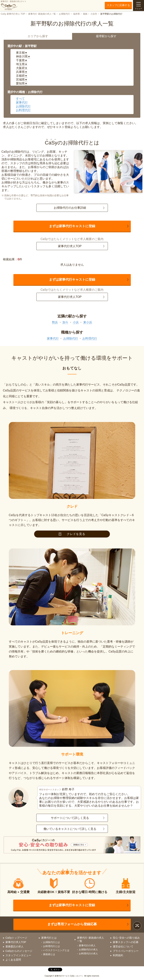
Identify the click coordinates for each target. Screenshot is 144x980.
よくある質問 (13, 960)
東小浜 (88, 322)
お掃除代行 (64, 14)
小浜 (76, 322)
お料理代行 (23, 110)
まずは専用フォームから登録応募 (72, 924)
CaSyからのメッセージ (19, 951)
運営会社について (123, 946)
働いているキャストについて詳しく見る (70, 829)
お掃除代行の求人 (88, 950)
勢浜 (55, 322)
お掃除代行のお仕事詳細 (70, 208)
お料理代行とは (51, 946)
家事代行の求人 (87, 945)
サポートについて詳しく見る (70, 818)
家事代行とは (49, 938)
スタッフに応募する (118, 5)
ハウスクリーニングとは (56, 950)
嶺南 (85, 14)
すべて (20, 99)
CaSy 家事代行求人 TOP (13, 14)
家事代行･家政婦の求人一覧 (42, 14)
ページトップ (137, 926)
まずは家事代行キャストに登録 (72, 226)
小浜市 (94, 14)
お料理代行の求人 (88, 954)
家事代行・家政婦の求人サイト (14, 5)
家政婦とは (49, 954)
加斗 (65, 322)
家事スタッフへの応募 (126, 942)
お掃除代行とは (51, 942)
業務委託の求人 (14, 946)
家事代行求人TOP (70, 246)
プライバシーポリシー (126, 951)
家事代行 (22, 102)
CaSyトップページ (16, 938)
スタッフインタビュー (18, 955)
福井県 (76, 14)
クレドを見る (72, 534)
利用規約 (118, 955)
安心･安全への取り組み (126, 938)
